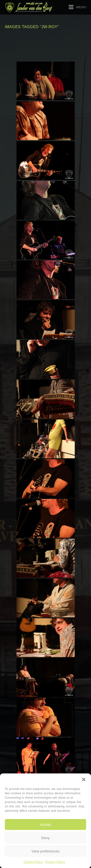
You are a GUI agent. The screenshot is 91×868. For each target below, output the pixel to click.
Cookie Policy (33, 862)
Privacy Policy (55, 862)
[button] (84, 780)
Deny (45, 838)
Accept (46, 824)
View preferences (46, 851)
